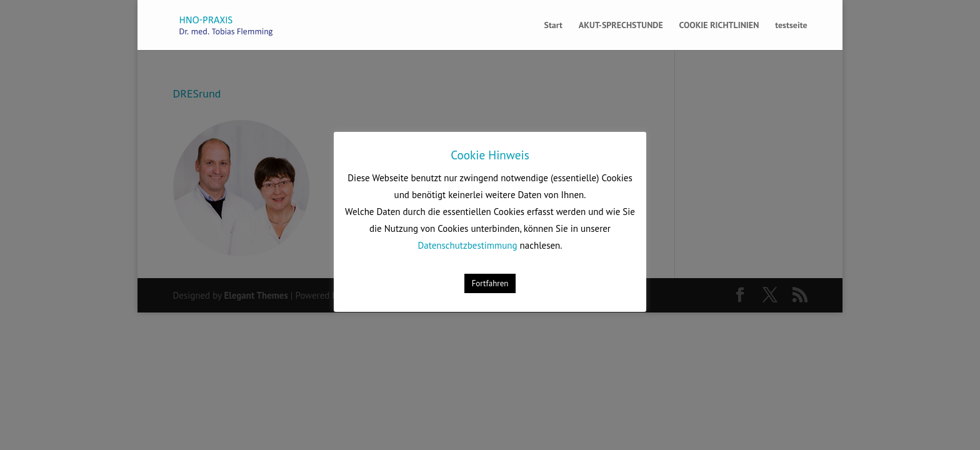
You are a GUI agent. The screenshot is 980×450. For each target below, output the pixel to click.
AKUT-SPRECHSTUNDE (621, 26)
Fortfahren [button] (490, 283)
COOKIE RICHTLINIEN (719, 26)
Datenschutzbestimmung (468, 245)
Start (553, 26)
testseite (791, 26)
